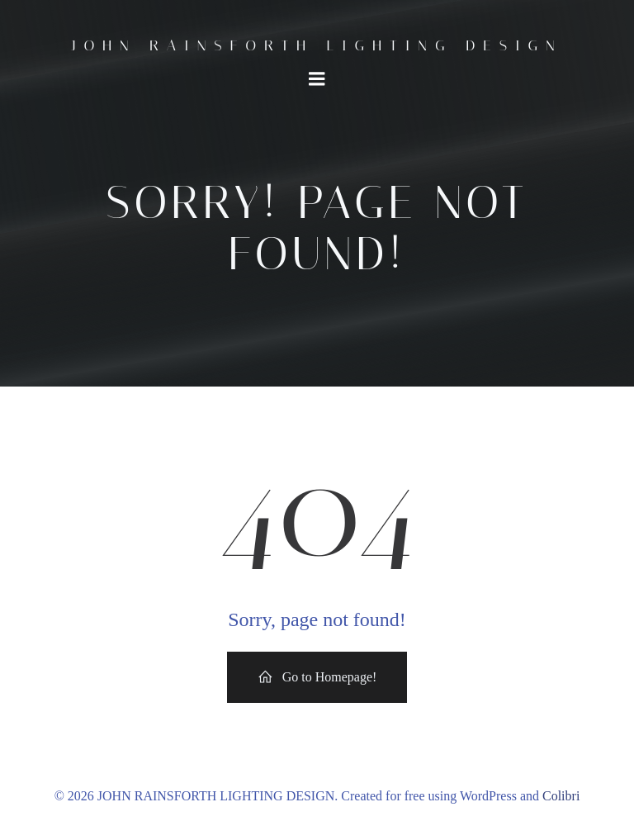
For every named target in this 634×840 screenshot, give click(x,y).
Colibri (561, 796)
